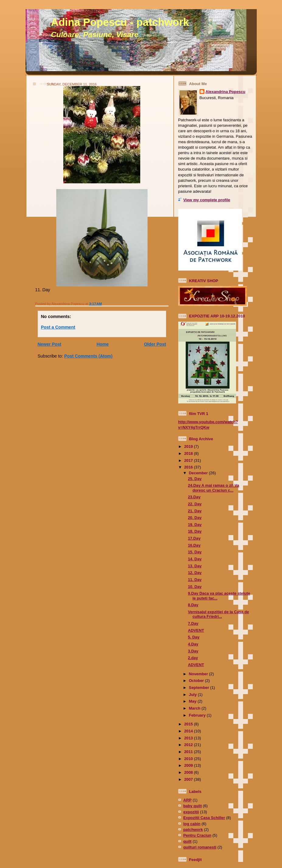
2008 (189, 772)
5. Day (194, 637)
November (199, 674)
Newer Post (50, 344)
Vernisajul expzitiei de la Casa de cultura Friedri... (219, 614)
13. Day (195, 566)
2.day (193, 658)
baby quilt (193, 806)
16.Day (194, 545)
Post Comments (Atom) (88, 356)
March (195, 708)
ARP (188, 800)
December (199, 473)
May (193, 701)
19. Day (195, 525)
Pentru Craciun (197, 835)
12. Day (195, 573)
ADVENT (196, 630)
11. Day (195, 580)
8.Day (193, 605)
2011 (189, 752)
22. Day (195, 504)
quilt (188, 841)
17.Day (194, 538)
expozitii (191, 812)
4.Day (193, 644)
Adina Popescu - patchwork (120, 22)
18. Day (195, 531)
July (193, 695)
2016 (189, 467)
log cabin (192, 824)
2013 (189, 738)
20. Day (195, 518)
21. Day (195, 511)
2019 (189, 446)
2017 (189, 460)
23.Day (194, 497)
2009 (189, 765)
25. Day (195, 479)
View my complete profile (207, 200)
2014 (189, 731)
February (198, 715)
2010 (189, 759)
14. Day (195, 559)
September (200, 688)
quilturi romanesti (200, 847)
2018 (189, 453)
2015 (189, 724)
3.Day (193, 651)
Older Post (155, 344)
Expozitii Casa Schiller (204, 818)
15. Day (195, 552)
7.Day (193, 623)
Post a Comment (58, 327)
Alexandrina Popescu (226, 92)
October (197, 681)
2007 (189, 779)
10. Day (195, 587)
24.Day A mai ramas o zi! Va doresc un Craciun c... (214, 488)
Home (103, 344)
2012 (189, 745)
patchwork (193, 830)
